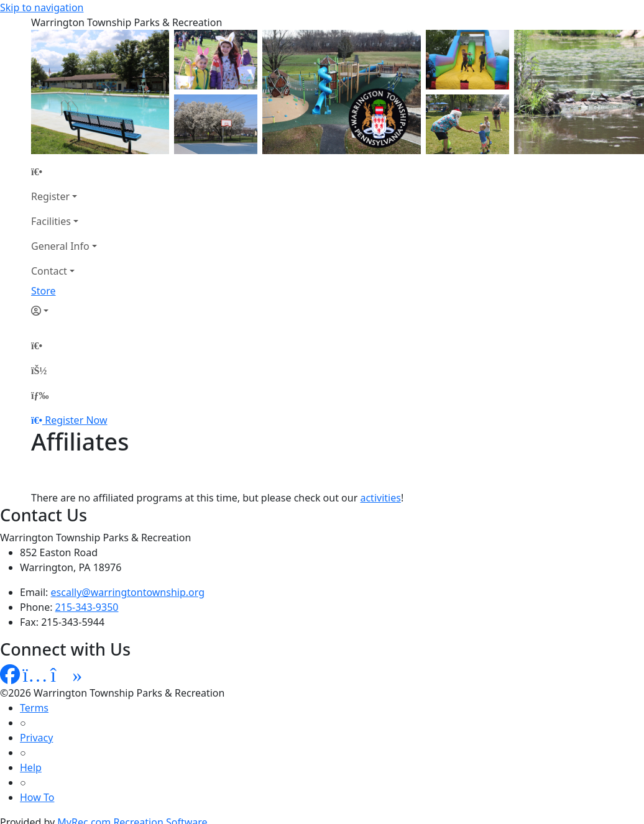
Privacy (36, 738)
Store (44, 291)
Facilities (51, 221)
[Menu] (40, 395)
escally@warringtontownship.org (128, 592)
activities (380, 498)
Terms (34, 708)
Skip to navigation (42, 7)
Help (31, 767)
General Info (60, 246)
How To (37, 797)
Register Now (76, 420)
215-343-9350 (87, 607)
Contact (49, 271)
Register (50, 196)
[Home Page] (64, 172)
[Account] (64, 311)
